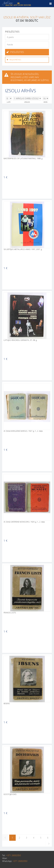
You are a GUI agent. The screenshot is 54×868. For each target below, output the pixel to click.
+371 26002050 (13, 855)
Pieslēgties (15, 52)
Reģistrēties (14, 60)
